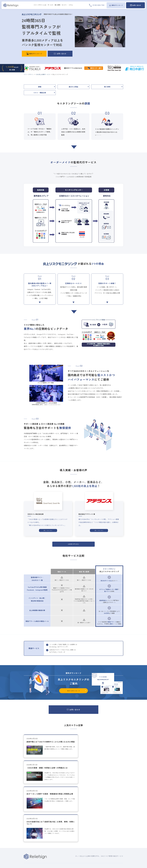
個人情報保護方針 (111, 838)
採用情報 (108, 828)
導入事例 (107, 87)
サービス (52, 818)
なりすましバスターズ (56, 852)
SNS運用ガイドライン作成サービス (60, 837)
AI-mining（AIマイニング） (65, 645)
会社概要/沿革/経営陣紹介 (113, 824)
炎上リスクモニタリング (57, 827)
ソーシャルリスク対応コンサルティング (62, 840)
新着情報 (88, 820)
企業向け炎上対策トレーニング (59, 842)
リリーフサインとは (31, 818)
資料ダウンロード (91, 840)
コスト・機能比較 (40, 93)
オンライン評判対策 (55, 854)
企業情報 (108, 818)
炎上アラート (53, 830)
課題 (40, 87)
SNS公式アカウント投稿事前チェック (61, 845)
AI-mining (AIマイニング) (57, 825)
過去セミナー (89, 832)
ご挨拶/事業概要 (110, 821)
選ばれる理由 (73, 87)
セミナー (88, 829)
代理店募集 (109, 831)
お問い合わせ (109, 835)
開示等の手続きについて (113, 841)
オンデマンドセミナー (92, 835)
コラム (87, 845)
